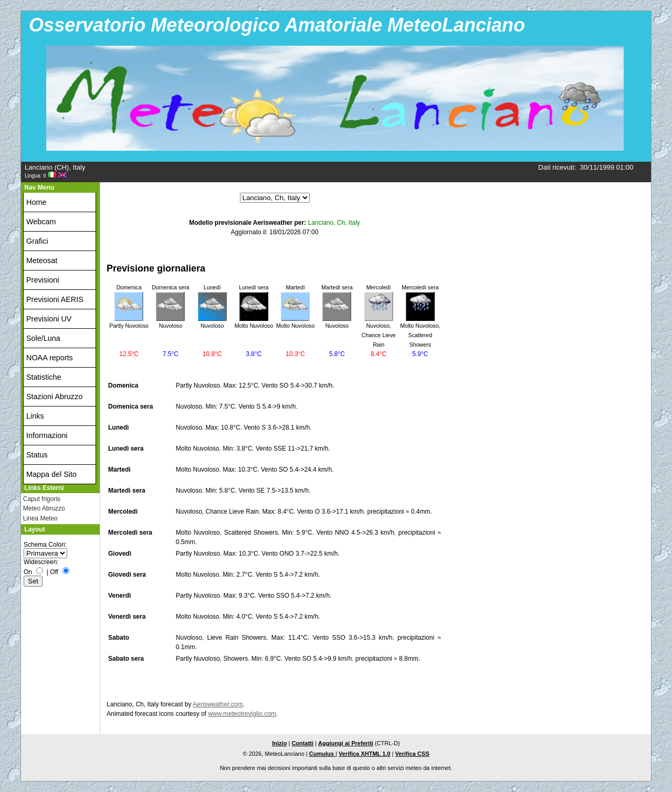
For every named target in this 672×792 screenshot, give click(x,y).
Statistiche (44, 377)
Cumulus (322, 754)
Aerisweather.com (218, 704)
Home (36, 202)
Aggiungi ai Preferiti (346, 743)
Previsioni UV (49, 319)
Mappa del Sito (51, 474)
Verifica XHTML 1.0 (365, 754)
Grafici (37, 241)
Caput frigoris (42, 499)
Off (54, 572)
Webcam (41, 222)
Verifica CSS (412, 754)
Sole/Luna (43, 338)
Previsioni (43, 280)
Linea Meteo (40, 518)
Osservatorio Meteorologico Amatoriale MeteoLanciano (277, 25)
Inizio (279, 743)
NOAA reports (50, 358)
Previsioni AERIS (55, 299)
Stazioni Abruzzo (54, 397)
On (28, 572)
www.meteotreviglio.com (242, 714)
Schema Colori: (45, 545)
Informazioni (47, 435)
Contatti (302, 743)
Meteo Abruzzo (44, 508)
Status (37, 455)
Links (35, 416)
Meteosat (42, 260)
